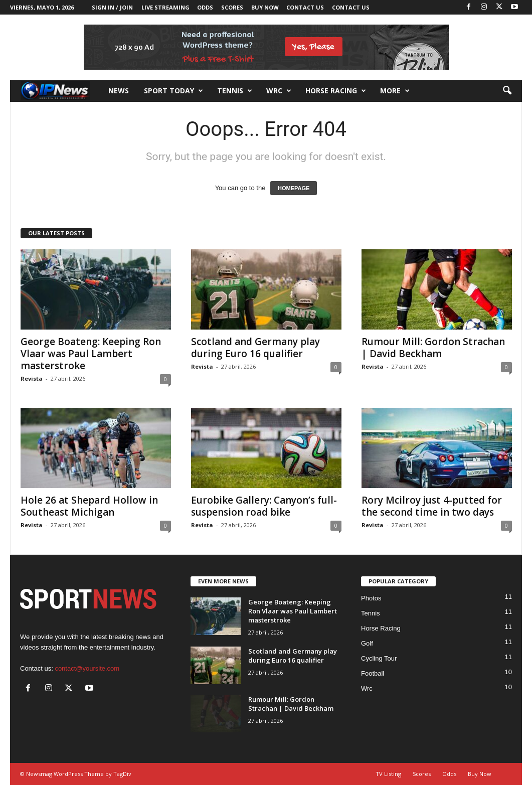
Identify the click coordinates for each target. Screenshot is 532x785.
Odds (205, 7)
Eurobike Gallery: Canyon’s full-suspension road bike (264, 506)
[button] (507, 91)
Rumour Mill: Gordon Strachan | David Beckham (433, 348)
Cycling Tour (379, 658)
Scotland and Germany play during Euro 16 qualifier (255, 348)
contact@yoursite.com (87, 668)
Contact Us (305, 7)
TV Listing (388, 774)
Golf (367, 643)
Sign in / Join (112, 7)
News (119, 91)
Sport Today (173, 91)
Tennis (235, 91)
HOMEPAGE (294, 188)
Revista (32, 378)
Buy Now (265, 7)
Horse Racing (381, 628)
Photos (371, 598)
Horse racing (336, 91)
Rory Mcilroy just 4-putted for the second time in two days (432, 506)
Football (373, 673)
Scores (232, 7)
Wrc (279, 91)
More (395, 91)
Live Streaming (165, 7)
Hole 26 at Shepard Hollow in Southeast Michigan (89, 506)
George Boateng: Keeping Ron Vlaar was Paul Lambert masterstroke (91, 354)
